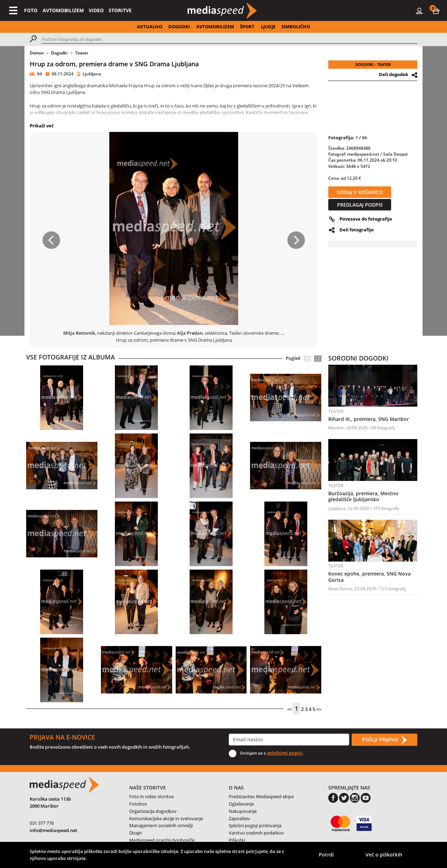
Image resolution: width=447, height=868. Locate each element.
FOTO (31, 10)
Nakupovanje (243, 811)
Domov (37, 53)
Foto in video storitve (151, 796)
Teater (82, 53)
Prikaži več (42, 126)
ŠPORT (247, 27)
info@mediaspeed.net (53, 830)
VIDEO (96, 10)
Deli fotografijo (357, 230)
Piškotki (237, 840)
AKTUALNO (150, 27)
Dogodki (59, 53)
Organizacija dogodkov (153, 811)
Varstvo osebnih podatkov (256, 833)
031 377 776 (42, 823)
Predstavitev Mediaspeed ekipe (261, 796)
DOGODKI (179, 27)
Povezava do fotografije (366, 219)
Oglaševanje (241, 804)
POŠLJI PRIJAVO (384, 740)
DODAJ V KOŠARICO (360, 192)
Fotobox (138, 804)
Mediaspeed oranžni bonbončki (162, 840)
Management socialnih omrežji (161, 825)
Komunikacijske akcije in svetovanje (166, 818)
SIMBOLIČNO (296, 27)
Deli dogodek (394, 74)
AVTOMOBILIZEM (63, 10)
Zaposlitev (239, 818)
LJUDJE (268, 27)
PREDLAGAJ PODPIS (360, 205)
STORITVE (120, 10)
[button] (436, 10)
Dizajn (135, 833)
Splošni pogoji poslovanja (255, 825)
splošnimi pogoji (285, 753)
